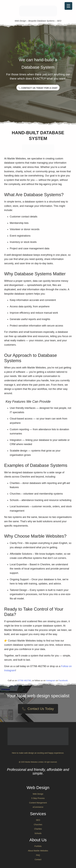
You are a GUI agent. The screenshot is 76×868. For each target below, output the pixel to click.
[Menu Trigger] (68, 6)
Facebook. (63, 680)
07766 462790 (24, 680)
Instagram (51, 680)
